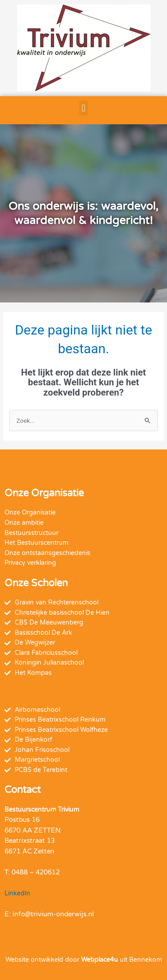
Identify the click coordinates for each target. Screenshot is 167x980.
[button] (83, 108)
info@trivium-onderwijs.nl (53, 914)
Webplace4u (100, 960)
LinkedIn (17, 893)
